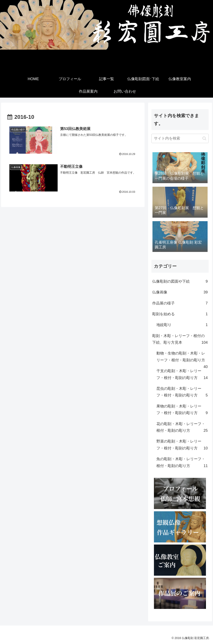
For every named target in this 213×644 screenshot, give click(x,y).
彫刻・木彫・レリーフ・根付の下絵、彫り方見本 (180, 340)
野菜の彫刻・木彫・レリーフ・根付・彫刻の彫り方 (182, 445)
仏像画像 (180, 292)
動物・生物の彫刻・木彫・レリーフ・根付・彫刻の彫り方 (182, 358)
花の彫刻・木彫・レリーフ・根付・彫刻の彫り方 (182, 428)
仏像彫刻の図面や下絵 (180, 281)
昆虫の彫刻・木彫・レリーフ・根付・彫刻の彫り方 (182, 393)
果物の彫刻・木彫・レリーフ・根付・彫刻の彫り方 (182, 410)
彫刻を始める (180, 314)
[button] (204, 138)
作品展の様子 (180, 303)
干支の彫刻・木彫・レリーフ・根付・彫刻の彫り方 (182, 375)
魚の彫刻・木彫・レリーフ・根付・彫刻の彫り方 (182, 463)
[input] (180, 138)
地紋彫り (182, 325)
